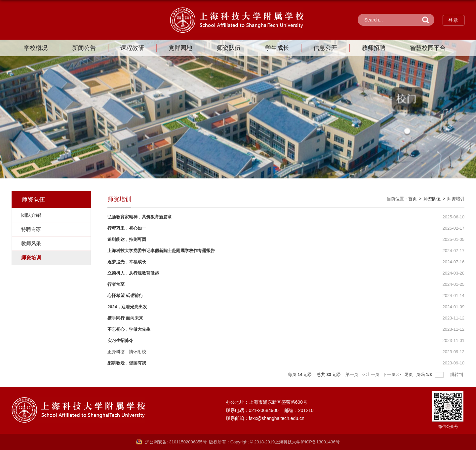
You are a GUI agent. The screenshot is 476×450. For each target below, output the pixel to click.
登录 (454, 20)
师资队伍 (229, 48)
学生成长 (277, 48)
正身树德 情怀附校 (127, 352)
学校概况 (36, 48)
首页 (413, 199)
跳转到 (457, 375)
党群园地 (180, 48)
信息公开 (325, 48)
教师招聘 (374, 48)
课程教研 (132, 48)
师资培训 (456, 199)
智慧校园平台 (428, 48)
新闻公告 (84, 48)
